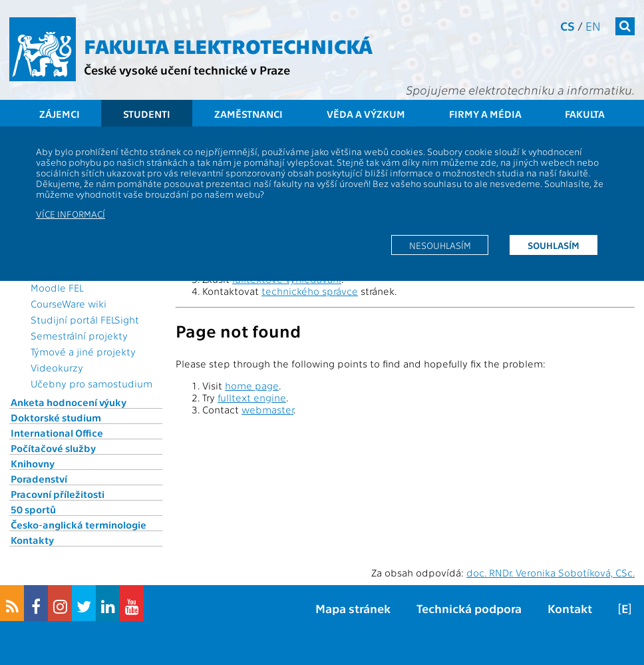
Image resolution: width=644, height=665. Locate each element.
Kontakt (570, 608)
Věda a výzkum (366, 114)
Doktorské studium (56, 417)
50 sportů (33, 509)
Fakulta (585, 114)
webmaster (267, 409)
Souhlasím (554, 245)
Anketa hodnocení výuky (69, 402)
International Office (57, 433)
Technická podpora (469, 608)
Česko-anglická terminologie (79, 525)
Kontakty (32, 540)
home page (252, 385)
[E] (625, 608)
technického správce (310, 291)
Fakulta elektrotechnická (228, 45)
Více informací (71, 214)
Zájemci (60, 114)
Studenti (147, 114)
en (593, 26)
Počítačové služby (53, 448)
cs (567, 26)
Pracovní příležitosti (58, 494)
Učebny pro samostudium (91, 383)
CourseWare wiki (69, 304)
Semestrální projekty (79, 335)
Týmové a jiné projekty (83, 351)
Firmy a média (485, 114)
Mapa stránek (353, 608)
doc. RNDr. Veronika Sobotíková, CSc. (551, 572)
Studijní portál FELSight (85, 320)
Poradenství (39, 479)
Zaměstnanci (248, 114)
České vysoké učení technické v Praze (187, 70)
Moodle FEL (57, 288)
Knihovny (33, 463)
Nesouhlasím (440, 245)
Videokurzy (57, 367)
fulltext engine (252, 397)
